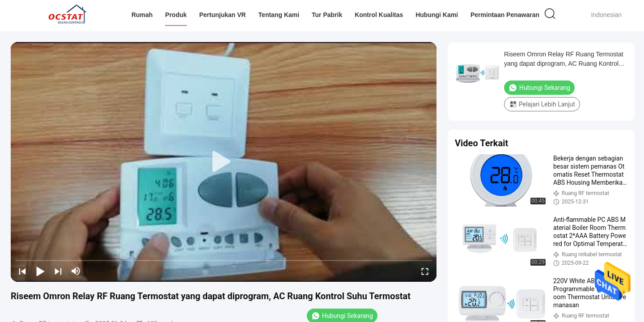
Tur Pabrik (327, 15)
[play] (224, 162)
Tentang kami (279, 15)
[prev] (22, 271)
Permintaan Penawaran (505, 15)
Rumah (142, 15)
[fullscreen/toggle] (425, 271)
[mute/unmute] (76, 271)
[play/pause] (40, 271)
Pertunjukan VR (222, 15)
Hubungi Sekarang (539, 88)
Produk (176, 15)
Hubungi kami (437, 15)
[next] (58, 271)
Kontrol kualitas (379, 15)
